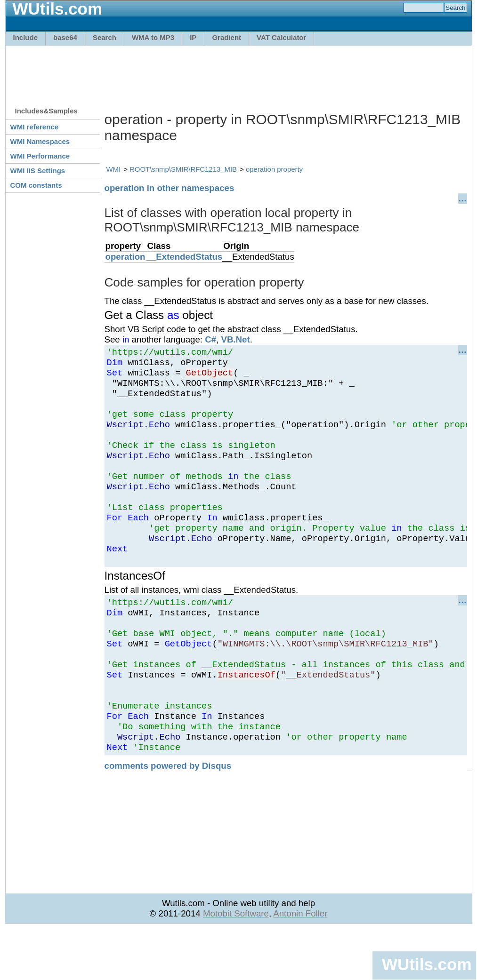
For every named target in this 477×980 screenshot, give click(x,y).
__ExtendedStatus (185, 257)
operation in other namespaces (170, 188)
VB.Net (235, 339)
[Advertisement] (239, 72)
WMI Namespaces (40, 141)
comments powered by (168, 817)
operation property (274, 169)
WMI (114, 169)
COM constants (36, 185)
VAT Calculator (281, 37)
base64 (65, 37)
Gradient (226, 37)
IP (193, 37)
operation (125, 257)
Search (105, 37)
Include (26, 37)
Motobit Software (236, 964)
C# (210, 339)
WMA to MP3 (153, 37)
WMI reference (35, 127)
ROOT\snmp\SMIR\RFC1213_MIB (183, 169)
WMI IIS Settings (38, 171)
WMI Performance (40, 156)
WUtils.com (427, 964)
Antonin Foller (300, 964)
